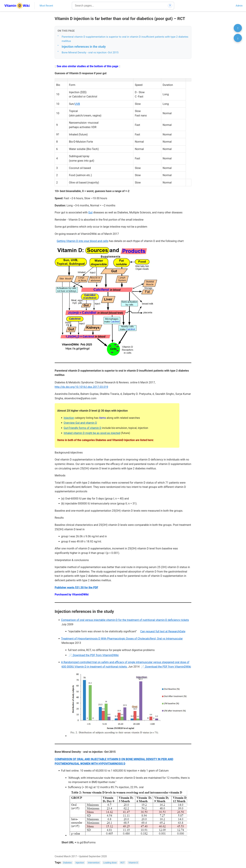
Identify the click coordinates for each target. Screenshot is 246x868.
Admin (239, 6)
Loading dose (110, 863)
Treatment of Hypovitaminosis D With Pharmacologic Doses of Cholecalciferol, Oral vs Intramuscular (122, 639)
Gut (90, 212)
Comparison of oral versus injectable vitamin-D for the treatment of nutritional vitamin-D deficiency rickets (125, 620)
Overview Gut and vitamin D (80, 423)
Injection (69, 418)
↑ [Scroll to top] (238, 28)
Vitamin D (133, 863)
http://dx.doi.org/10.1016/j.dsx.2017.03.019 (81, 387)
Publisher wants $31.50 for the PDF (76, 587)
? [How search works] (170, 6)
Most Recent (46, 6)
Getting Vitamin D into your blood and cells (83, 241)
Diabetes (67, 863)
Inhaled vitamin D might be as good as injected (92, 433)
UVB (77, 104)
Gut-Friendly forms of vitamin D (82, 428)
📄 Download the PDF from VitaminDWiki (94, 655)
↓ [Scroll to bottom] (238, 38)
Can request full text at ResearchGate (163, 631)
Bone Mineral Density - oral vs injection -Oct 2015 (90, 52)
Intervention (94, 863)
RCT (122, 863)
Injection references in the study (84, 47)
